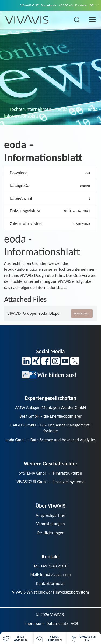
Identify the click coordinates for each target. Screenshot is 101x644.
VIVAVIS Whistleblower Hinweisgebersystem (51, 592)
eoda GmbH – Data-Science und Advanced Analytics (50, 440)
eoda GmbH (69, 109)
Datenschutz (57, 623)
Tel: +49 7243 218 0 (51, 566)
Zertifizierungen (50, 533)
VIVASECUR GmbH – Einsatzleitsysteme (50, 482)
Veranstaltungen (50, 524)
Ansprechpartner (51, 515)
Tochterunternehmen (30, 109)
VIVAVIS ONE (29, 5)
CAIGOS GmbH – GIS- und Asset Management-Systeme (50, 428)
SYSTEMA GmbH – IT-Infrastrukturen (50, 473)
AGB (74, 623)
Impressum (34, 623)
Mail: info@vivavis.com (50, 575)
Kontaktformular (50, 583)
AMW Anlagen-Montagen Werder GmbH (50, 408)
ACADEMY (66, 5)
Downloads (49, 5)
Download (82, 314)
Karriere (81, 5)
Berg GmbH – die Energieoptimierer (50, 416)
